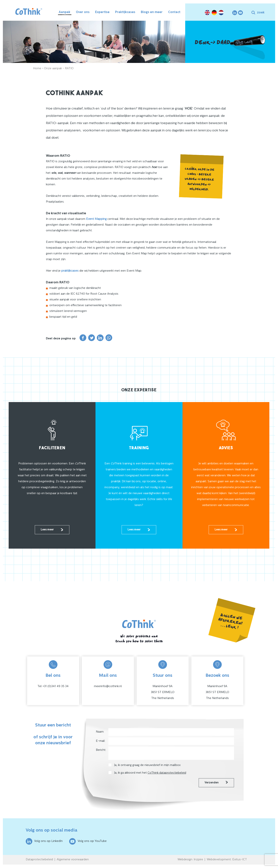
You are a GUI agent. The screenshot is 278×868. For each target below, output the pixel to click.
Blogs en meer (152, 12)
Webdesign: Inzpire (190, 860)
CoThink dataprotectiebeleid (167, 773)
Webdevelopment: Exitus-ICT (227, 860)
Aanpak (65, 12)
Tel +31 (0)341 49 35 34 (53, 686)
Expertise (102, 12)
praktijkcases (70, 271)
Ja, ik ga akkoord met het (150, 773)
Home (37, 69)
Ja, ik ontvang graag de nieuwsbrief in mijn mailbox (148, 765)
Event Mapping (96, 219)
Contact (174, 12)
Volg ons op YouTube (88, 841)
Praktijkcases (125, 12)
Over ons (83, 12)
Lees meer (52, 530)
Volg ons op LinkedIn (44, 841)
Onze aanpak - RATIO (59, 69)
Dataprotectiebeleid (39, 860)
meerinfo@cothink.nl (108, 686)
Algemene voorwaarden (73, 860)
